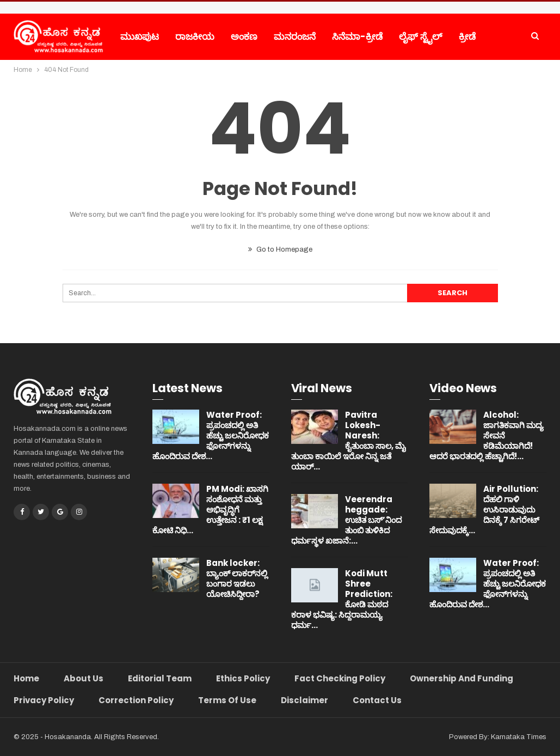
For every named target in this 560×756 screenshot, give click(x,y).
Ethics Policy (243, 678)
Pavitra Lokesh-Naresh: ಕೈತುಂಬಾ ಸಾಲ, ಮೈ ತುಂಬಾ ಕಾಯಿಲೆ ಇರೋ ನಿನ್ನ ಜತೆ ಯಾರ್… (349, 441)
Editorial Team (160, 678)
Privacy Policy (44, 700)
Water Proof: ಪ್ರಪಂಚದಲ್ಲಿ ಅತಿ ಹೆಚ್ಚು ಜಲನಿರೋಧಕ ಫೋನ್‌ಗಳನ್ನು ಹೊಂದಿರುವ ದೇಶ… (211, 435)
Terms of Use (227, 700)
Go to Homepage (280, 249)
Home (26, 678)
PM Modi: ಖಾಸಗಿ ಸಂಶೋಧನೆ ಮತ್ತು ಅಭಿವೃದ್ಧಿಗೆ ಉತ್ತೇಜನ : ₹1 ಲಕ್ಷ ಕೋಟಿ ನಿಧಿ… (210, 510)
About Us (84, 678)
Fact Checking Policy (340, 678)
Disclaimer (304, 700)
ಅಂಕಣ (244, 36)
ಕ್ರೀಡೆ (467, 36)
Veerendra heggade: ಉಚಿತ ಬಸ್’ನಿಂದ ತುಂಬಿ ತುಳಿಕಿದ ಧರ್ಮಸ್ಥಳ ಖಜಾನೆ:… (346, 520)
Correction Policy (136, 700)
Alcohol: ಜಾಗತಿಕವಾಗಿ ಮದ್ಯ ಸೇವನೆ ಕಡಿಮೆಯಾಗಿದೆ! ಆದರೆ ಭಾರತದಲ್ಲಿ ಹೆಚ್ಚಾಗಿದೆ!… (487, 435)
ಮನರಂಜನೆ (295, 36)
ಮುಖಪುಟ (140, 36)
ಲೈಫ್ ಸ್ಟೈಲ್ (421, 36)
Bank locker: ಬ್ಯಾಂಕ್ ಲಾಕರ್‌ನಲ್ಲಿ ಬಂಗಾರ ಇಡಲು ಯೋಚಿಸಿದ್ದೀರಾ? (237, 578)
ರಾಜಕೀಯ (195, 36)
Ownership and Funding (461, 678)
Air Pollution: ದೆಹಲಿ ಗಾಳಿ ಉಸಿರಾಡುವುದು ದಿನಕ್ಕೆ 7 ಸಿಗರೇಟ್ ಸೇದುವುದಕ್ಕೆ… (484, 510)
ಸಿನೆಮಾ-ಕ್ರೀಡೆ (357, 36)
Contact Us (377, 700)
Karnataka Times (519, 737)
